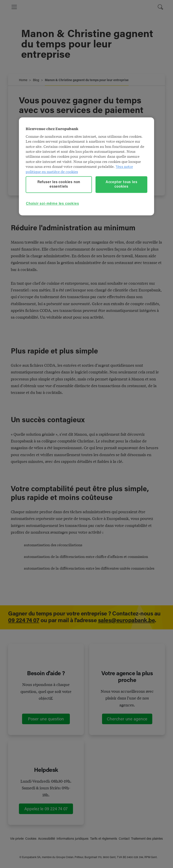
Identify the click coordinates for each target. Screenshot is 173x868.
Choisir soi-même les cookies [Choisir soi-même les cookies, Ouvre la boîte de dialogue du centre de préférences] (52, 204)
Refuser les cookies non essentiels (59, 184)
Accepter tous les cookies (122, 184)
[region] (86, 166)
